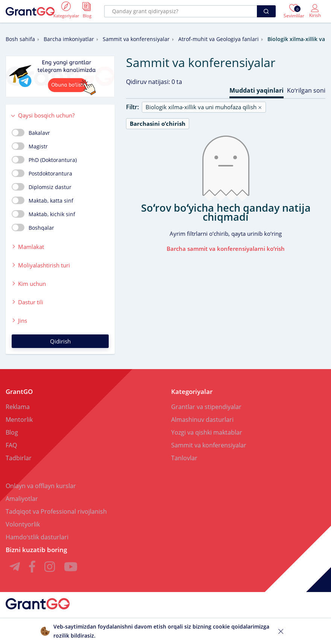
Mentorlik (19, 420)
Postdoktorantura (42, 173)
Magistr (30, 146)
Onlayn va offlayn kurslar (41, 486)
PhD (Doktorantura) (44, 160)
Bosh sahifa (20, 39)
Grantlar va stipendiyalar (206, 407)
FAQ (11, 445)
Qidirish (60, 341)
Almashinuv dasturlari (202, 420)
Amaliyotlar (22, 499)
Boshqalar (33, 227)
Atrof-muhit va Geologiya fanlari (219, 39)
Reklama (18, 407)
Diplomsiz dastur (42, 187)
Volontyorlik (23, 524)
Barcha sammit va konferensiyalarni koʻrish (226, 249)
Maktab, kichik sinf (43, 214)
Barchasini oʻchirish (158, 124)
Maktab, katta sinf (43, 200)
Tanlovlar (184, 458)
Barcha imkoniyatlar (69, 39)
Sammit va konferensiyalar (136, 39)
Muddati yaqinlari (257, 90)
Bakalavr (31, 133)
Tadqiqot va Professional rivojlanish (56, 511)
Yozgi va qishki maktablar (207, 432)
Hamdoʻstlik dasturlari (37, 537)
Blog (12, 432)
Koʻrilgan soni (306, 90)
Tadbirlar (19, 458)
